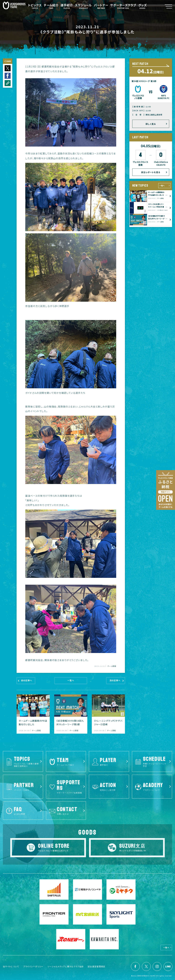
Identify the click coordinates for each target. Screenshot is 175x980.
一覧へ (162, 186)
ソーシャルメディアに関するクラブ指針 (66, 966)
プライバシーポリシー (33, 966)
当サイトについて (11, 966)
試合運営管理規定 (96, 966)
